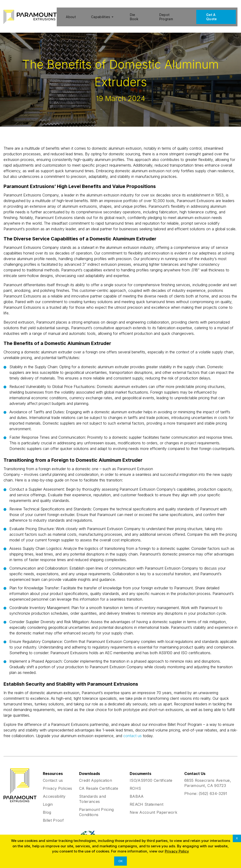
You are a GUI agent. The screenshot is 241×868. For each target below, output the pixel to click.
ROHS (135, 784)
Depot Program (167, 14)
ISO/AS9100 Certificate (151, 776)
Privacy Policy (177, 851)
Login (48, 800)
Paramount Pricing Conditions (96, 807)
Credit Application (96, 776)
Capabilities (102, 15)
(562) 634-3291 (213, 789)
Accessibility (54, 792)
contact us (133, 731)
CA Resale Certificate (99, 784)
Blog (47, 808)
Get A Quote (213, 14)
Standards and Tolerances (92, 794)
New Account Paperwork (153, 808)
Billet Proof (53, 816)
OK (120, 861)
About (69, 14)
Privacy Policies (57, 784)
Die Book (134, 14)
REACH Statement (147, 800)
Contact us (53, 776)
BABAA (137, 792)
